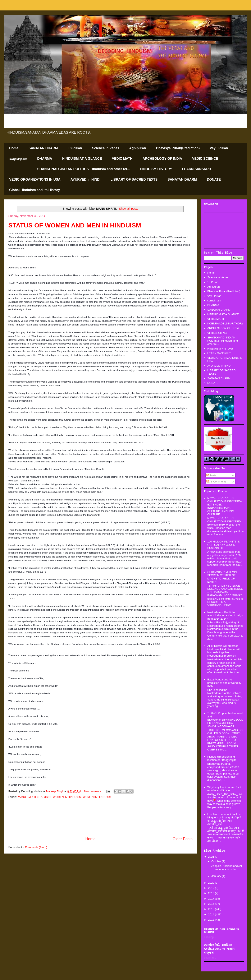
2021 (212, 857)
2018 (212, 893)
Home (14, 148)
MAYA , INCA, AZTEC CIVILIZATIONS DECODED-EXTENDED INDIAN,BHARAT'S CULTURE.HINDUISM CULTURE (224, 506)
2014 (212, 914)
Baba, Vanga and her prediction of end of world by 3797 (224, 683)
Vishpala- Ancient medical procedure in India (226, 868)
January (217, 876)
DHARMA (45, 159)
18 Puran (75, 148)
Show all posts (129, 209)
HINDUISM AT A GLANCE (82, 159)
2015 (212, 909)
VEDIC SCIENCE (205, 159)
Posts (211, 475)
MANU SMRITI (27, 797)
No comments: (93, 791)
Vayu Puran (219, 148)
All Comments (216, 482)
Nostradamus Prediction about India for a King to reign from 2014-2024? (225, 615)
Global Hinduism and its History (35, 190)
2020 (212, 883)
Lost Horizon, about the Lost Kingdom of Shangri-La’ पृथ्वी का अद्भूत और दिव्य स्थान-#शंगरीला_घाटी (224, 819)
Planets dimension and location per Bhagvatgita (222, 758)
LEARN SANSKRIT (197, 169)
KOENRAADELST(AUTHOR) (225, 323)
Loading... (210, 937)
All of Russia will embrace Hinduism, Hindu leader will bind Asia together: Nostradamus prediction (224, 651)
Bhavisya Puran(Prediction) (178, 148)
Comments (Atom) (36, 847)
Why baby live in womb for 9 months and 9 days (224, 789)
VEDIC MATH (122, 159)
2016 (212, 904)
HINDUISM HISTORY (156, 169)
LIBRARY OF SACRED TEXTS (134, 179)
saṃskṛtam (18, 159)
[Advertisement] (100, 818)
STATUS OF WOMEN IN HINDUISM (59, 797)
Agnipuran (138, 148)
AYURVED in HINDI (85, 179)
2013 (212, 920)
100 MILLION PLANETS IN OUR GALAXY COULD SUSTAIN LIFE (224, 545)
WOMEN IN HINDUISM (97, 797)
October (217, 861)
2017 (212, 899)
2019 (212, 888)
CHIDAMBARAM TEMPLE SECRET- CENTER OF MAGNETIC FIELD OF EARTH (223, 577)
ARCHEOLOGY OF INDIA (162, 159)
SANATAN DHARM (43, 148)
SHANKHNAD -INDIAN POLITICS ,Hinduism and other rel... (84, 169)
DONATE (214, 179)
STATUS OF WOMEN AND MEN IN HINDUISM (75, 225)
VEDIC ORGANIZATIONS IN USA (35, 179)
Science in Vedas (106, 148)
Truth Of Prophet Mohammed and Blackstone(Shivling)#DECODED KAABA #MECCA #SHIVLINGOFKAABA (225, 720)
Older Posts (182, 839)
